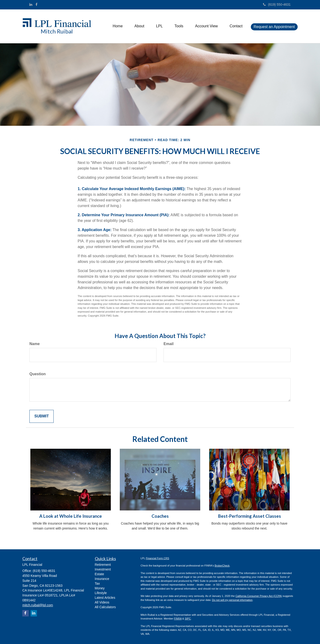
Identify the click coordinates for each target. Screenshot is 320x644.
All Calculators (105, 607)
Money (100, 588)
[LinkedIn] (31, 4)
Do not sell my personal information (232, 600)
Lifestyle (101, 593)
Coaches (160, 516)
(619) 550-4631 (277, 4)
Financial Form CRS (158, 558)
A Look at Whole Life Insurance (71, 516)
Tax (97, 583)
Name (35, 344)
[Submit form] (42, 416)
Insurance (102, 579)
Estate (100, 574)
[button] (139, 26)
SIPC (188, 619)
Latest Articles (105, 598)
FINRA (178, 619)
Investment (103, 569)
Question (38, 374)
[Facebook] (36, 4)
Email (169, 344)
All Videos (102, 602)
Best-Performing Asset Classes (250, 516)
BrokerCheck (222, 566)
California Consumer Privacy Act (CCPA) (259, 596)
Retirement (103, 565)
